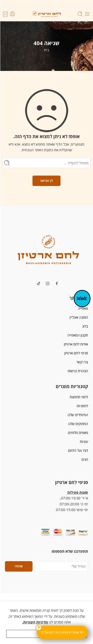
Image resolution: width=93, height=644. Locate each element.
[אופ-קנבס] (82, 298)
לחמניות (82, 406)
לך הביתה (46, 181)
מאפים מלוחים (78, 433)
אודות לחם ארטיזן (76, 344)
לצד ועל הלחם (78, 450)
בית (46, 50)
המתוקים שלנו (78, 424)
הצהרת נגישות (78, 371)
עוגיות (84, 442)
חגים (85, 459)
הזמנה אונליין (79, 317)
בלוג (85, 326)
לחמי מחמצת (79, 397)
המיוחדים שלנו (78, 415)
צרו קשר (82, 362)
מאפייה (83, 308)
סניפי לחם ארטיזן (76, 353)
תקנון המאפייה (78, 335)
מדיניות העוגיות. (35, 622)
